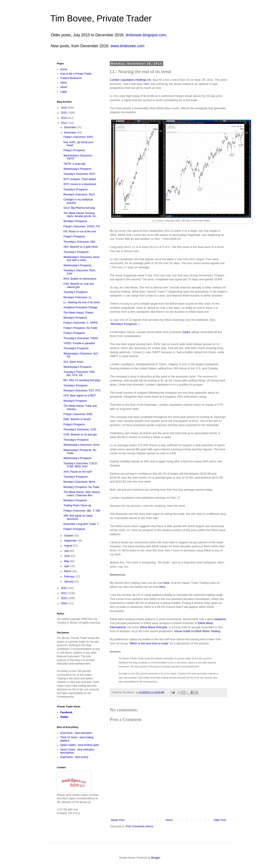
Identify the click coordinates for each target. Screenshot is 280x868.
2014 (64, 118)
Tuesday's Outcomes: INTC (80, 174)
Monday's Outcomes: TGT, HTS (82, 391)
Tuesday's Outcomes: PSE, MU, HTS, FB (79, 374)
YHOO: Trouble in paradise (79, 343)
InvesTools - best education (76, 733)
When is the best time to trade (149, 643)
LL (155, 80)
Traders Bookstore (71, 78)
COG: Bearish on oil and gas (80, 435)
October (69, 536)
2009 (64, 603)
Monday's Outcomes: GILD (79, 195)
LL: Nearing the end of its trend (81, 302)
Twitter (64, 717)
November (71, 133)
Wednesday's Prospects (77, 169)
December (71, 127)
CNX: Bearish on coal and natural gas (79, 285)
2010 (64, 598)
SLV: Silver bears (73, 362)
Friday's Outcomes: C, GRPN (80, 323)
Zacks (186, 332)
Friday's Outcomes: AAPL (78, 137)
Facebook (66, 712)
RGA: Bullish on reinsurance (80, 279)
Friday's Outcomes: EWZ (78, 414)
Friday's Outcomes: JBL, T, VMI (82, 511)
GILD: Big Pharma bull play (79, 208)
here (166, 583)
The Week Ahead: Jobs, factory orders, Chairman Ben (82, 494)
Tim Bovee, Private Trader (101, 18)
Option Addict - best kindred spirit (79, 745)
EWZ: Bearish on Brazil (77, 419)
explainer (220, 619)
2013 (64, 123)
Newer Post (118, 820)
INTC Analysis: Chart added (80, 179)
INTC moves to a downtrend (80, 184)
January (69, 582)
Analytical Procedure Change (80, 307)
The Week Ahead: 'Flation (78, 313)
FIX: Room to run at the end (80, 231)
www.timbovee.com (127, 46)
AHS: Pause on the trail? (78, 472)
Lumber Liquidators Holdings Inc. (131, 80)
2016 (64, 108)
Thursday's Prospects (76, 252)
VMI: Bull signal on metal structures (78, 517)
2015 (64, 113)
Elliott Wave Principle (154, 627)
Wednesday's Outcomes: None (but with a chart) (81, 259)
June (67, 556)
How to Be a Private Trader (76, 74)
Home (169, 820)
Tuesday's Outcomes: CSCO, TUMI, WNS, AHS (81, 465)
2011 (64, 593)
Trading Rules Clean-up (77, 505)
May (67, 561)
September (71, 541)
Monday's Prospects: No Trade (81, 487)
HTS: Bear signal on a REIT (80, 396)
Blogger (156, 858)
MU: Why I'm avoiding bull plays (82, 380)
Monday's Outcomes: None (79, 482)
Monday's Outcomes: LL (78, 297)
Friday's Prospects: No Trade (80, 328)
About (64, 87)
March (68, 571)
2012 (64, 588)
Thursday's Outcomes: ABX (79, 242)
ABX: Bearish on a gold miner (81, 247)
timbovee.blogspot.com (146, 35)
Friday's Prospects (74, 150)
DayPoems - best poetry (74, 757)
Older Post (220, 820)
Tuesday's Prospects (76, 189)
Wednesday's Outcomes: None (81, 445)
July (67, 551)
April (67, 566)
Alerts (64, 83)
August (69, 546)
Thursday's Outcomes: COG (80, 430)
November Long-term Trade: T (81, 524)
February (70, 577)
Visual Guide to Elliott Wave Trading (197, 631)
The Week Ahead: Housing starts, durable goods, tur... (81, 215)
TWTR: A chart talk (74, 164)
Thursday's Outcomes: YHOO (81, 338)
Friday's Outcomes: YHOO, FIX (82, 226)
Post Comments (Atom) (139, 826)
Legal (63, 92)
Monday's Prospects (124, 324)
